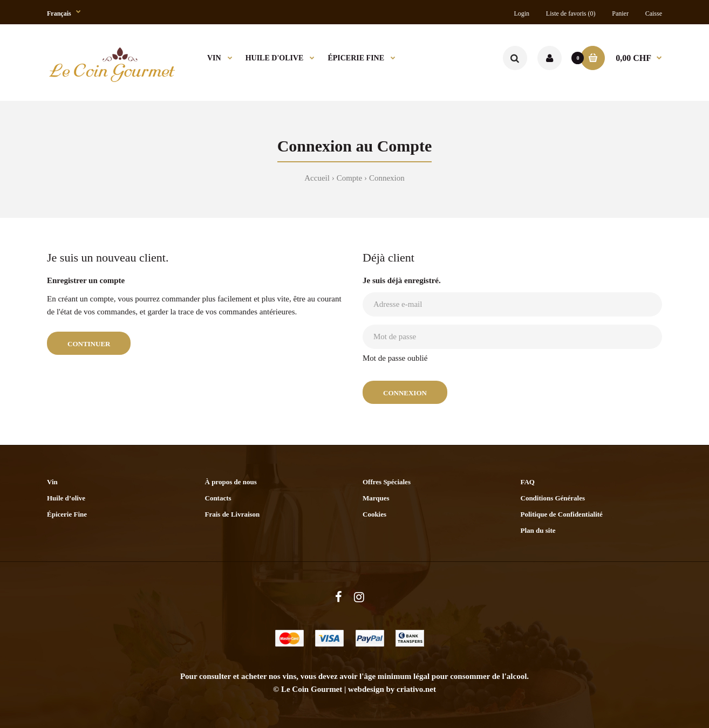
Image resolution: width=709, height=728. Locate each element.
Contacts (218, 498)
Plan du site (538, 530)
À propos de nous (231, 482)
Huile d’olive (66, 498)
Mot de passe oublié (395, 358)
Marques (376, 498)
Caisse (654, 13)
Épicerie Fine (67, 514)
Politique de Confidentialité (562, 514)
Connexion (387, 178)
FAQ (528, 482)
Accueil (317, 178)
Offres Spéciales (387, 482)
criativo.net (416, 689)
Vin (52, 482)
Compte (350, 178)
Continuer (89, 344)
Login (521, 13)
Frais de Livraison (233, 514)
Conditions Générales (553, 498)
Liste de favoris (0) (571, 13)
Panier (620, 13)
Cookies (374, 514)
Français (59, 13)
